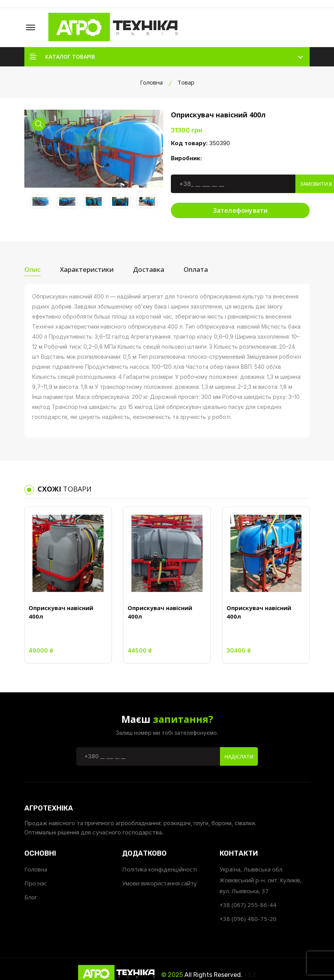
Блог (31, 897)
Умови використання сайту (159, 883)
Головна (151, 82)
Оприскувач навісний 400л (61, 612)
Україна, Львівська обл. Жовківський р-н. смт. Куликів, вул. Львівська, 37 (261, 880)
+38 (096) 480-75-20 (248, 919)
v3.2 (250, 975)
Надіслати (239, 756)
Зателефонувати (240, 210)
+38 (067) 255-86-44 (248, 905)
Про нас (36, 883)
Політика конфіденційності (159, 869)
